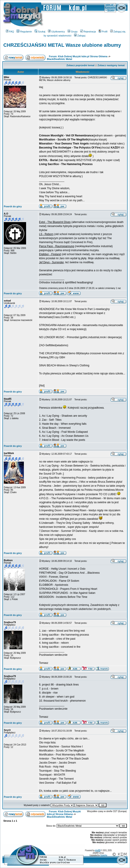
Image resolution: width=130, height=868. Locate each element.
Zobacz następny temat (111, 65)
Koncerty (110, 7)
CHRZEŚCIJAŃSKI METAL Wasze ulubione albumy (62, 45)
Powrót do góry (13, 206)
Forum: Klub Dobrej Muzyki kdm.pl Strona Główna (78, 56)
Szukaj (40, 32)
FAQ (10, 32)
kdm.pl (109, 5)
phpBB (98, 850)
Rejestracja (88, 32)
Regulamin (24, 32)
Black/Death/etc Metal (59, 59)
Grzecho (104, 855)
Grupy (111, 10)
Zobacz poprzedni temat (80, 65)
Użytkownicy (56, 32)
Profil (103, 32)
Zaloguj (80, 36)
